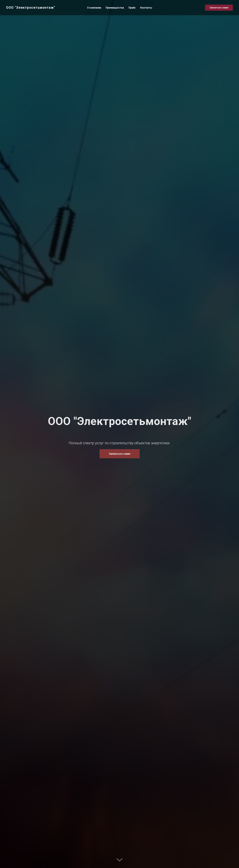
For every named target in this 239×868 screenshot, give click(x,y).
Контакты (146, 8)
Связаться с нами (219, 8)
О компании (94, 8)
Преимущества (115, 8)
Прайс (132, 8)
